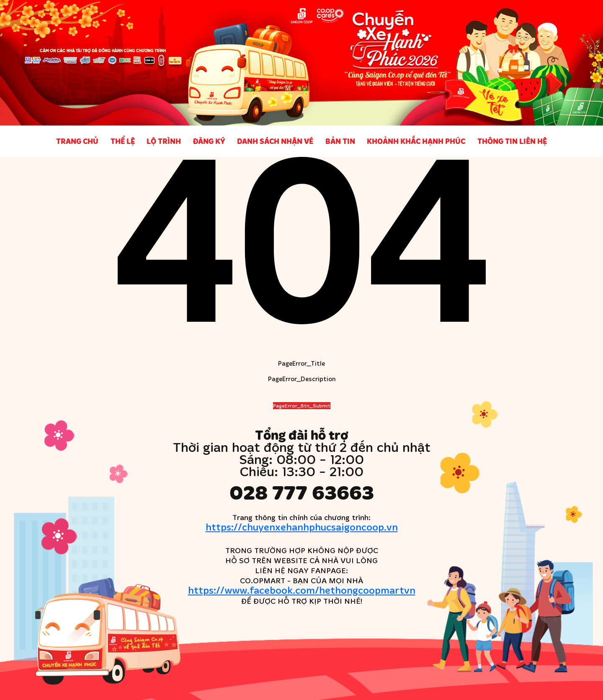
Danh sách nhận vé (275, 141)
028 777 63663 (302, 492)
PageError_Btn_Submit (302, 406)
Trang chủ (77, 141)
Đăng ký (209, 141)
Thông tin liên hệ (512, 141)
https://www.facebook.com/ (302, 590)
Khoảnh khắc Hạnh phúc (416, 141)
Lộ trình (164, 141)
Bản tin (340, 141)
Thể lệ (123, 141)
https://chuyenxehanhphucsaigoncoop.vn (302, 527)
